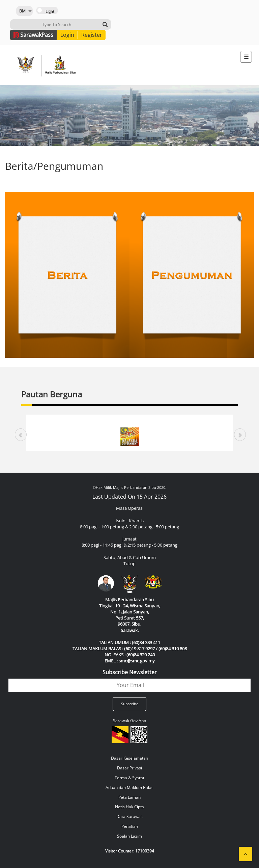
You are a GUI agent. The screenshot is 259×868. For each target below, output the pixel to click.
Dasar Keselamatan (129, 758)
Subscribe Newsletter (130, 672)
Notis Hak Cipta (129, 807)
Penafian (130, 826)
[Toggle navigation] (246, 57)
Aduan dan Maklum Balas (129, 787)
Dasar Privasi (129, 768)
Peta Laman (129, 797)
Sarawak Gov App (129, 721)
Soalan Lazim (129, 836)
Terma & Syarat (129, 778)
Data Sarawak (129, 817)
